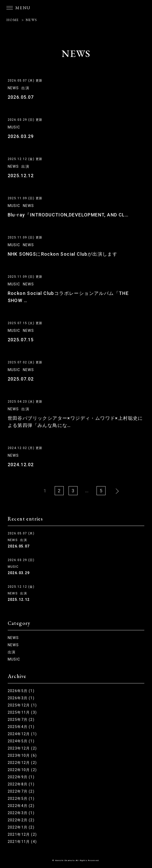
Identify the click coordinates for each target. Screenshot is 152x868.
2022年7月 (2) (21, 791)
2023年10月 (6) (22, 755)
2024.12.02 (21, 465)
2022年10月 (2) (22, 770)
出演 (25, 88)
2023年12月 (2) (22, 748)
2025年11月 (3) (22, 712)
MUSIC (14, 127)
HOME (13, 20)
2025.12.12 (21, 176)
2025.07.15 (21, 340)
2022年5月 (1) (21, 799)
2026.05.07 (21, 97)
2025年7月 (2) (21, 720)
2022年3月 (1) (21, 813)
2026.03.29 (21, 136)
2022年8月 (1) (21, 784)
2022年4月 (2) (21, 806)
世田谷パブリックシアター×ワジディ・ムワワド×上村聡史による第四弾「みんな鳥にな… (75, 422)
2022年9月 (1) (21, 777)
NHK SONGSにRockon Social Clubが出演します (63, 254)
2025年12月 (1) (22, 705)
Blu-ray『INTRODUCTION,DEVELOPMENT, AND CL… (68, 215)
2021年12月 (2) (22, 834)
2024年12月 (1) (22, 734)
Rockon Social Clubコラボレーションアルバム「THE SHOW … (68, 297)
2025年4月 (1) (21, 727)
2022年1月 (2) (21, 827)
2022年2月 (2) (21, 820)
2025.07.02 (21, 379)
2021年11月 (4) (22, 842)
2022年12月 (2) (22, 763)
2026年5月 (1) (21, 691)
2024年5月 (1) (21, 741)
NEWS (31, 20)
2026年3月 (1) (21, 698)
